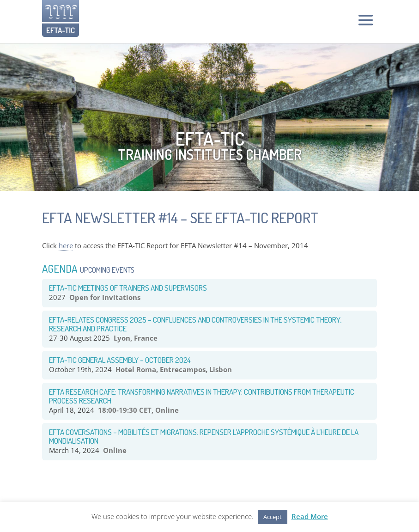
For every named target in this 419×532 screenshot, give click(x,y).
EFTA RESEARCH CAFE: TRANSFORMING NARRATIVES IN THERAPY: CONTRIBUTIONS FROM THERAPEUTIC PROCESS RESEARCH (202, 396)
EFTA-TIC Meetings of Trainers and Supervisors (128, 288)
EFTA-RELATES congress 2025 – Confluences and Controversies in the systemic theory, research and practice (195, 324)
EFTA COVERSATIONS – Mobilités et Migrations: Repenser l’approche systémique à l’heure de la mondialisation (204, 436)
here (66, 245)
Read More (310, 516)
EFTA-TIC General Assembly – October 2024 (120, 360)
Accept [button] (273, 517)
